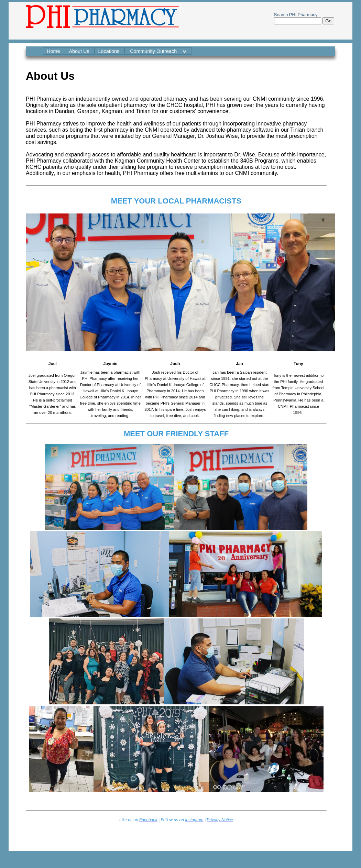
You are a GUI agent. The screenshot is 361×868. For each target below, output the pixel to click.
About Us (80, 51)
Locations (110, 51)
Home (54, 51)
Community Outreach (154, 51)
